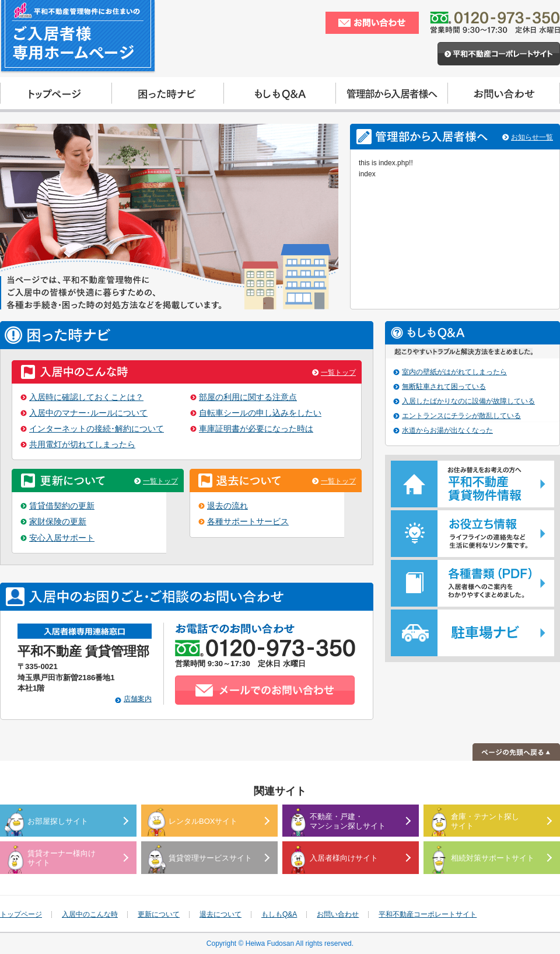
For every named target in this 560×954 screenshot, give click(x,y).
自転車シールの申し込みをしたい (260, 413)
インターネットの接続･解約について (97, 429)
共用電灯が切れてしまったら (82, 445)
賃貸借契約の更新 (62, 506)
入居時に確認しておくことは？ (86, 397)
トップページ (21, 914)
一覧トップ (338, 372)
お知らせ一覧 (532, 137)
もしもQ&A (279, 914)
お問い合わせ (338, 914)
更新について (159, 914)
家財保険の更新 (58, 522)
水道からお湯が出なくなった (447, 430)
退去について (220, 914)
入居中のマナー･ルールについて (88, 413)
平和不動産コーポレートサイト (428, 914)
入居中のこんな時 (90, 914)
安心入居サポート (62, 538)
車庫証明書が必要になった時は (256, 429)
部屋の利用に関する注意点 (248, 397)
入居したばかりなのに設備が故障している (468, 401)
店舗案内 (138, 699)
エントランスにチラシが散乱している (461, 416)
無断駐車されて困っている (444, 387)
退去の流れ (228, 506)
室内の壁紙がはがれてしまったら (454, 372)
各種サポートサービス (248, 522)
